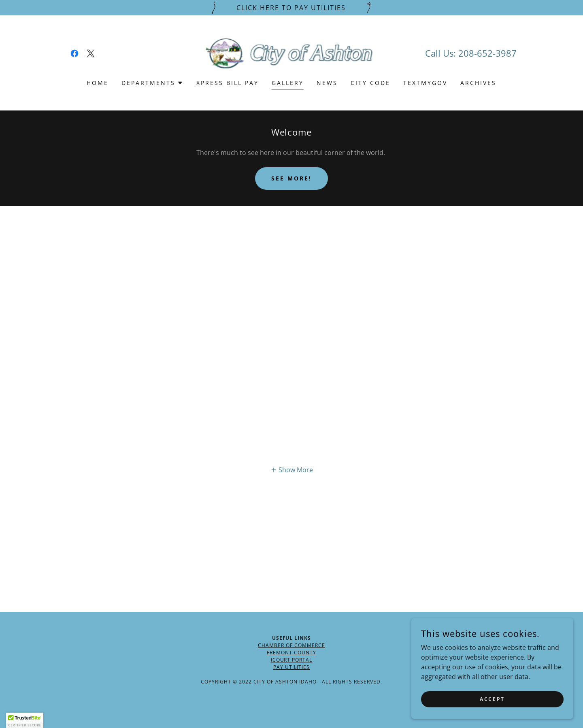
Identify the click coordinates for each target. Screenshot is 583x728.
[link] (74, 53)
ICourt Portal (292, 660)
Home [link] (98, 83)
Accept (492, 699)
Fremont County (291, 653)
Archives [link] (478, 83)
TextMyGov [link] (425, 83)
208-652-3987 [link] (487, 53)
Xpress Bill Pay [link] (228, 83)
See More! (291, 178)
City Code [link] (370, 83)
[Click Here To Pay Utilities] (291, 8)
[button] (152, 83)
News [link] (327, 83)
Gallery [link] (288, 83)
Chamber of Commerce (291, 645)
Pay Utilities (291, 667)
